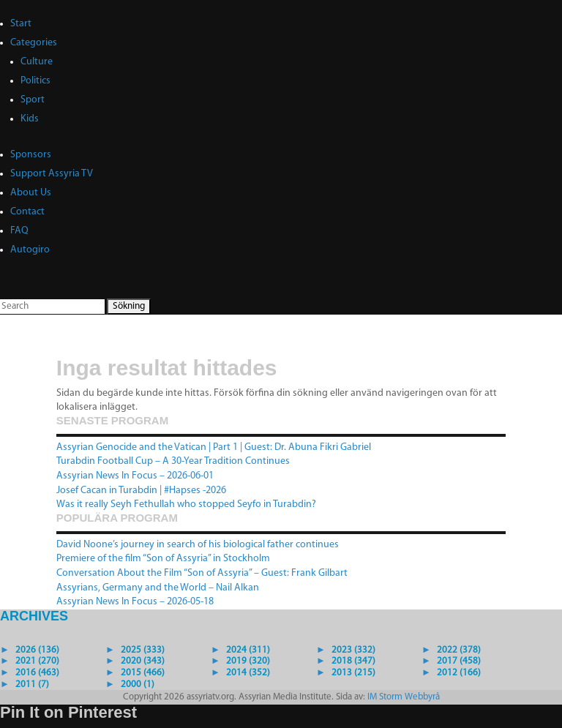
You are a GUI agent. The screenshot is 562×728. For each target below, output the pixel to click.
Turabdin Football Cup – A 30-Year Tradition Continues (173, 461)
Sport (33, 100)
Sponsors (31, 155)
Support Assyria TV (52, 174)
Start (21, 24)
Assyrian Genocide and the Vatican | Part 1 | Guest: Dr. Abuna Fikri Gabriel (214, 447)
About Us (31, 193)
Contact (27, 212)
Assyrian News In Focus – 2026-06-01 (135, 476)
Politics (35, 81)
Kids (30, 119)
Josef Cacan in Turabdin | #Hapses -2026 (141, 491)
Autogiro (30, 250)
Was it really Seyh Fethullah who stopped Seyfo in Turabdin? (186, 504)
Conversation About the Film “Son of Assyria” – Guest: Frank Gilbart (202, 573)
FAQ (19, 231)
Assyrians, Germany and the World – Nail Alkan (158, 588)
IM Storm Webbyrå (404, 697)
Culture (37, 62)
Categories (34, 43)
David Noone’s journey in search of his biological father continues (198, 545)
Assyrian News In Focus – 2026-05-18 (135, 602)
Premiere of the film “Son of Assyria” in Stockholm (163, 559)
